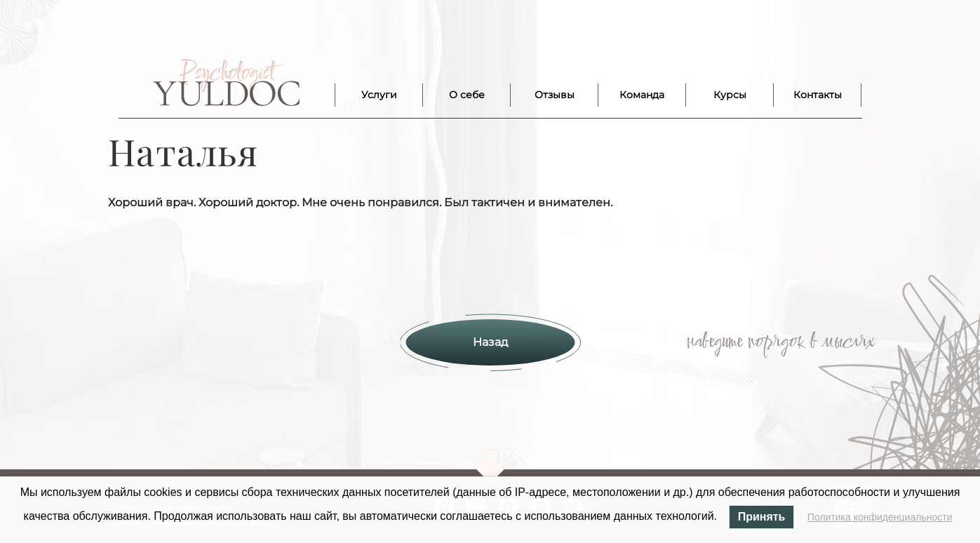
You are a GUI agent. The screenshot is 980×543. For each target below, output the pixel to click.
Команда (642, 95)
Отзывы (555, 95)
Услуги (379, 95)
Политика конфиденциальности (880, 517)
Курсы (730, 95)
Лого (226, 83)
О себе (467, 95)
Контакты (818, 95)
